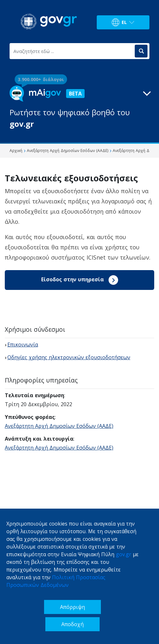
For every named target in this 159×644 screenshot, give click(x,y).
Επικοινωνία (23, 345)
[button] (79, 108)
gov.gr (124, 554)
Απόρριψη (72, 607)
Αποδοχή (72, 624)
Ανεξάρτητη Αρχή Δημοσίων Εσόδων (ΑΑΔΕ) (59, 426)
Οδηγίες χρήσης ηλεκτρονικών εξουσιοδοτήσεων (69, 357)
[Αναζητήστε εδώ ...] (72, 51)
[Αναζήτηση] (141, 51)
